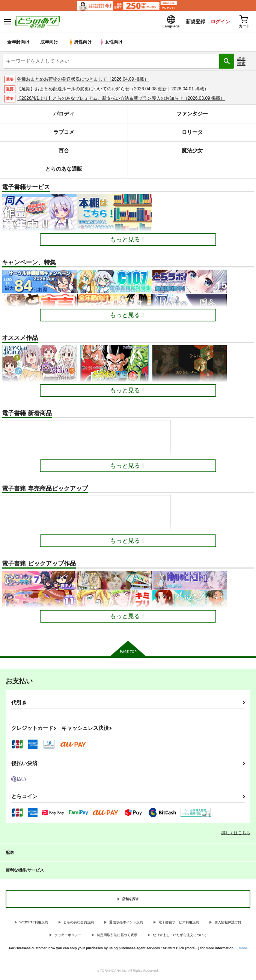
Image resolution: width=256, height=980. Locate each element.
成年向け (50, 43)
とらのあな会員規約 (79, 923)
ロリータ (192, 133)
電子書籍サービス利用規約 (179, 923)
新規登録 (193, 22)
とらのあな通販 (64, 170)
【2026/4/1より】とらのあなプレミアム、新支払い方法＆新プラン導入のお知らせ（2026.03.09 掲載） (121, 99)
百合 (64, 151)
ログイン (219, 22)
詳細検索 (241, 62)
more (243, 949)
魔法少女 (192, 151)
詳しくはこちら (236, 833)
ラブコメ (64, 133)
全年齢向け (19, 43)
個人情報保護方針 (228, 923)
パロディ (64, 115)
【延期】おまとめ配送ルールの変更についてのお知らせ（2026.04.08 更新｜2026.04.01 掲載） (113, 90)
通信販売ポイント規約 (126, 923)
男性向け (81, 43)
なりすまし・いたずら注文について (180, 936)
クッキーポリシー (68, 936)
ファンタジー (192, 115)
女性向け (113, 43)
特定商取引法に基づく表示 (117, 936)
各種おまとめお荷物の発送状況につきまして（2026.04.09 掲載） (83, 80)
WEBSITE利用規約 (34, 923)
